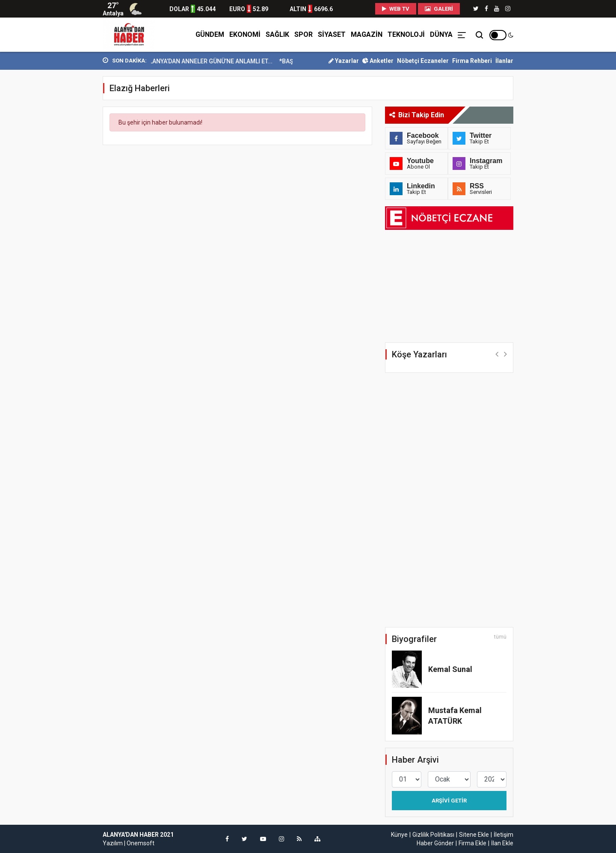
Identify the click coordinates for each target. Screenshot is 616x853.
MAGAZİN (367, 34)
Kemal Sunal (450, 669)
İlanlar (504, 61)
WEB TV (396, 9)
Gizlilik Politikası (433, 835)
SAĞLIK (277, 34)
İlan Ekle (502, 843)
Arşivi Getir (449, 801)
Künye (399, 835)
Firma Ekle (472, 843)
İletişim (503, 835)
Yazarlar (344, 61)
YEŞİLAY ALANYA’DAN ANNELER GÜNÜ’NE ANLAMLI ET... (204, 61)
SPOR (304, 34)
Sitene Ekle (474, 835)
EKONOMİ (245, 34)
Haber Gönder (435, 843)
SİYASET (332, 34)
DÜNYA (441, 34)
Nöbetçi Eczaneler (423, 61)
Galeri (439, 9)
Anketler (378, 61)
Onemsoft (141, 843)
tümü (500, 637)
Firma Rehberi (472, 61)
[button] (497, 354)
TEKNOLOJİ (406, 34)
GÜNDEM (210, 34)
